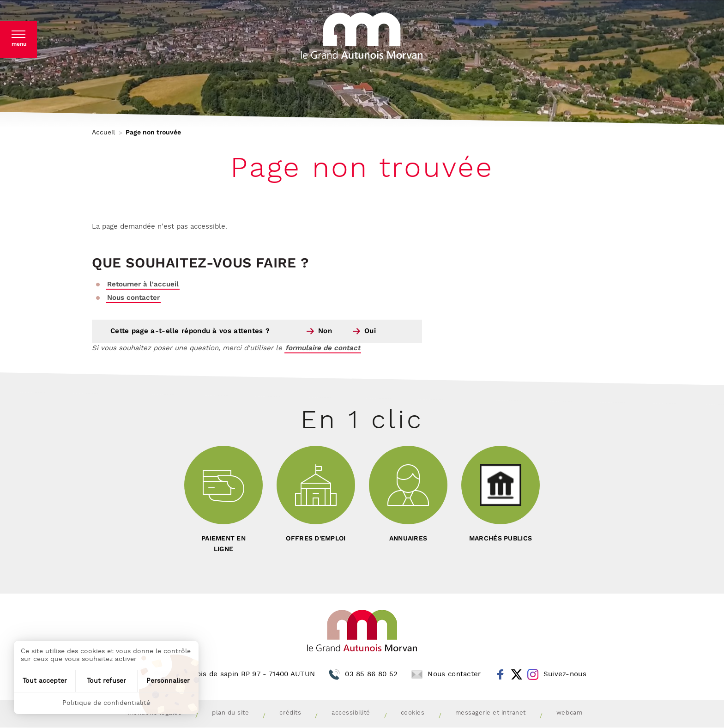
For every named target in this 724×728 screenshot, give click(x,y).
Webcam (569, 713)
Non (325, 331)
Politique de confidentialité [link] (106, 703)
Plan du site (230, 713)
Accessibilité (351, 713)
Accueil (103, 133)
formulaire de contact (323, 348)
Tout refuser (106, 681)
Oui (370, 331)
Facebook (501, 674)
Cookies (413, 713)
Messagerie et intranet (491, 713)
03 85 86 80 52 (371, 674)
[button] (18, 39)
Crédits (290, 713)
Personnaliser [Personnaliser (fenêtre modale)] (168, 681)
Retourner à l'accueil (143, 284)
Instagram (533, 674)
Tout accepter (45, 681)
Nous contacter (133, 298)
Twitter (517, 674)
